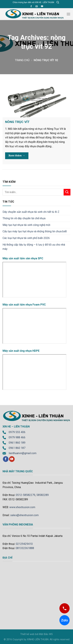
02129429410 (24, 544)
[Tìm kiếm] (58, 2)
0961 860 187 (17, 448)
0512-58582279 (26, 495)
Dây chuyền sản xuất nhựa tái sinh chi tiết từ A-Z (31, 212)
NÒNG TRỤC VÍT (17, 122)
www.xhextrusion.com (22, 507)
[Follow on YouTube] (42, 6)
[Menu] (68, 14)
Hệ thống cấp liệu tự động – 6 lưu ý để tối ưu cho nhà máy (34, 247)
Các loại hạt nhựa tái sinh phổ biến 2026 (26, 238)
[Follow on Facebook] (31, 6)
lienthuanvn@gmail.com (23, 453)
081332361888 (25, 548)
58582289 (43, 495)
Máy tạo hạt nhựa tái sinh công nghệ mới (26, 225)
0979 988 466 (17, 437)
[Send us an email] (37, 6)
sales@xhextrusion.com (24, 515)
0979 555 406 (17, 432)
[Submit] (67, 192)
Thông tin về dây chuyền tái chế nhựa (24, 218)
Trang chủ (22, 60)
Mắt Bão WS (46, 634)
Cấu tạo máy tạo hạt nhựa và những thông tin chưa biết (35, 231)
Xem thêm (17, 156)
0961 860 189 (17, 443)
